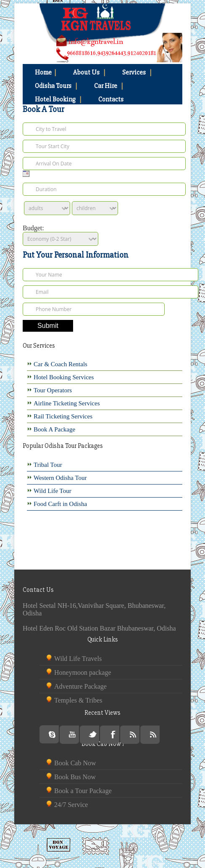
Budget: (33, 228)
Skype (52, 734)
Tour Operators (53, 390)
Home (46, 72)
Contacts (111, 99)
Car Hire (109, 86)
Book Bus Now (75, 777)
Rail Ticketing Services (63, 416)
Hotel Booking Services (64, 377)
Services (137, 72)
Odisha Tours (56, 86)
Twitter (93, 735)
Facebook (113, 735)
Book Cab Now (75, 763)
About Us (89, 72)
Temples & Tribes (78, 700)
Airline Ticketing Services (67, 403)
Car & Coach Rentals (60, 364)
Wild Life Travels (78, 659)
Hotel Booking (58, 99)
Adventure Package (80, 686)
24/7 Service (71, 805)
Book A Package (54, 429)
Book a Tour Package (83, 791)
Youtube (72, 735)
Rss (133, 735)
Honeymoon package (83, 672)
